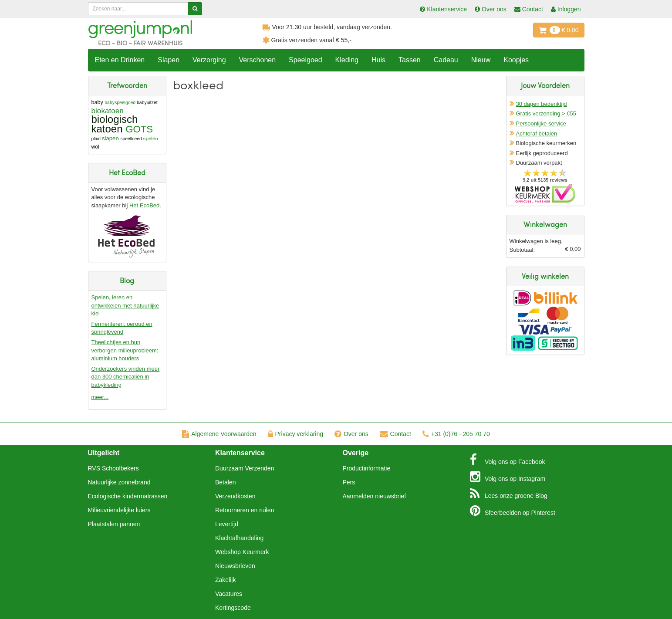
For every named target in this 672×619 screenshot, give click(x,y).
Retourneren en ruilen (245, 510)
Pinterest (513, 511)
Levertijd (227, 524)
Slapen (169, 60)
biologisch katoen (115, 124)
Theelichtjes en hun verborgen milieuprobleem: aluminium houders (125, 350)
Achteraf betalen (537, 134)
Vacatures (229, 594)
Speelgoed (306, 60)
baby (97, 102)
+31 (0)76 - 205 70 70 (456, 434)
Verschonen (258, 60)
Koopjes (516, 60)
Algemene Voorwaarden (219, 434)
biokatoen (108, 111)
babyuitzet (147, 103)
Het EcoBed (144, 205)
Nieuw (481, 60)
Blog (509, 494)
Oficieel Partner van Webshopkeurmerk (545, 193)
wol (95, 147)
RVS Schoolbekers (113, 468)
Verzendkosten (235, 496)
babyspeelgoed (120, 103)
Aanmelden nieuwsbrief (375, 496)
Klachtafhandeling (239, 538)
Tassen (410, 60)
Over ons (351, 434)
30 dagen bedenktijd (542, 104)
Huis (378, 60)
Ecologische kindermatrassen (128, 496)
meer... (100, 397)
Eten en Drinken (120, 60)
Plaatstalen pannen (114, 524)
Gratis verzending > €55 (546, 113)
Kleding (347, 60)
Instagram (508, 477)
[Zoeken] (195, 9)
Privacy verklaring (295, 434)
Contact (395, 434)
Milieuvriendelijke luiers (119, 510)
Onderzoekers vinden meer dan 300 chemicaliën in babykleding (126, 377)
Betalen (225, 482)
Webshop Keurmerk (242, 552)
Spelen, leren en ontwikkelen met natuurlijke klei (125, 305)
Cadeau (446, 60)
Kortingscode (233, 608)
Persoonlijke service (541, 123)
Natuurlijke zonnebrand (119, 482)
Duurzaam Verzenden (245, 468)
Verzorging (209, 60)
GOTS (139, 129)
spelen (151, 138)
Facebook (507, 460)
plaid (96, 139)
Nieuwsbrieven (235, 566)
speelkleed (131, 139)
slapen (110, 138)
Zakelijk (225, 580)
